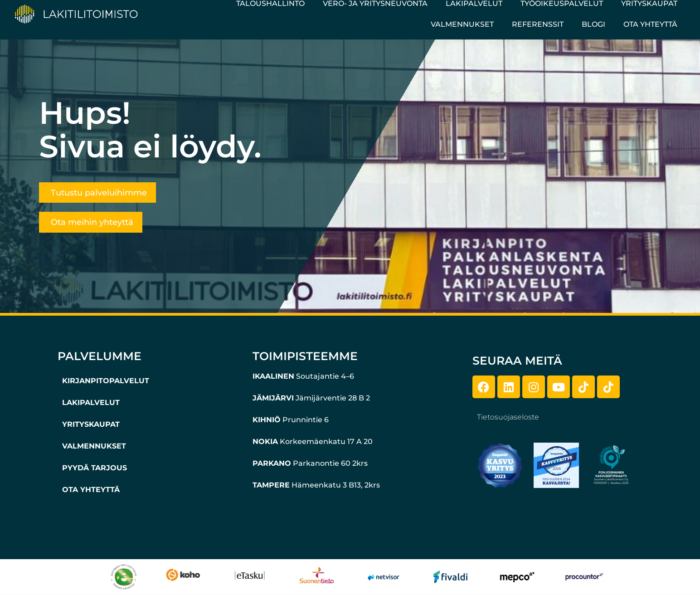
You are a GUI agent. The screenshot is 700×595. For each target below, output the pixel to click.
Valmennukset (462, 24)
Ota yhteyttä (650, 24)
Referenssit (538, 24)
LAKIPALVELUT (91, 402)
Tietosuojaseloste (508, 417)
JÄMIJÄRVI (273, 398)
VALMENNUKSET (94, 446)
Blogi (593, 24)
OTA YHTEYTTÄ (91, 490)
